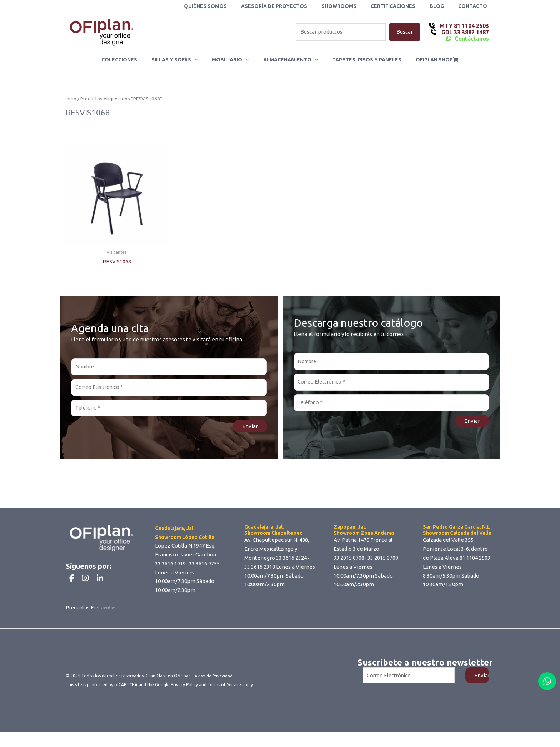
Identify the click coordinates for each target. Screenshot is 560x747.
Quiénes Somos (229, 6)
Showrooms (354, 6)
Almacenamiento (288, 60)
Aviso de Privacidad (214, 690)
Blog (443, 6)
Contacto (475, 6)
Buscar (405, 32)
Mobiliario (232, 60)
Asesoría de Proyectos (293, 6)
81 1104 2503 (475, 560)
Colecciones (130, 60)
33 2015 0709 (383, 560)
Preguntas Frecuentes (93, 622)
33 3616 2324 (291, 560)
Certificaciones (404, 6)
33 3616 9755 (204, 566)
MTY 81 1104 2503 (464, 26)
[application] (201, 60)
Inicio (71, 99)
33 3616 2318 (260, 569)
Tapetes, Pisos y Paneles (360, 60)
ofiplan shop (426, 60)
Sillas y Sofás (181, 60)
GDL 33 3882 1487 (464, 32)
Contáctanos (472, 39)
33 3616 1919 (170, 566)
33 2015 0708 (349, 560)
